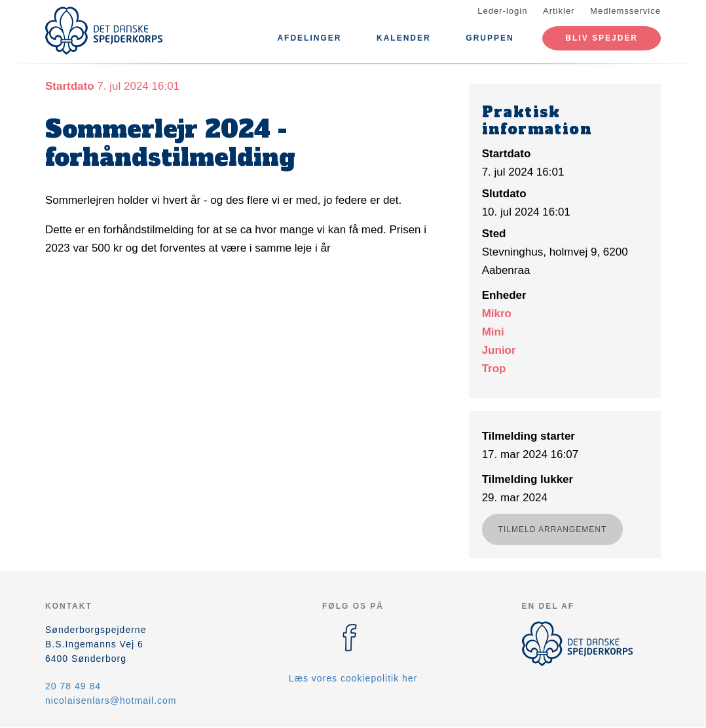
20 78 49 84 (73, 686)
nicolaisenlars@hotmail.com (111, 700)
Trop (494, 369)
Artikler (559, 11)
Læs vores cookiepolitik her (353, 678)
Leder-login (502, 11)
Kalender (404, 38)
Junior (499, 350)
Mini (493, 332)
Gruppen (490, 38)
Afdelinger (309, 38)
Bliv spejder (602, 38)
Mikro (497, 314)
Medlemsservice (625, 11)
